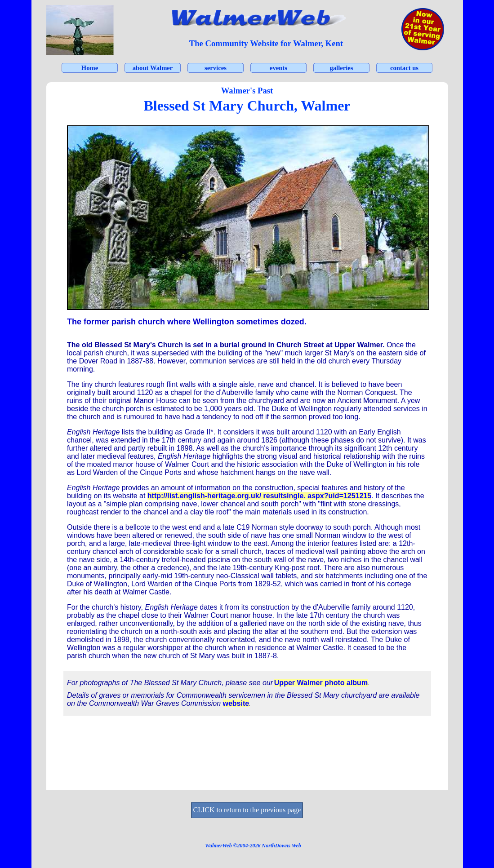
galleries (341, 68)
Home (90, 68)
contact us (404, 68)
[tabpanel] (266, 44)
